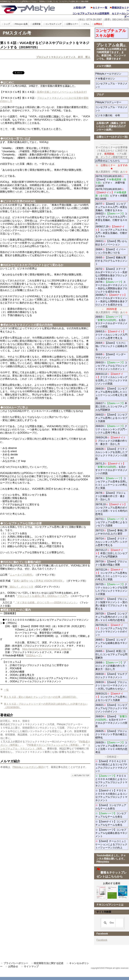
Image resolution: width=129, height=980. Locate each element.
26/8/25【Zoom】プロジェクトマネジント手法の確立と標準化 (111, 734)
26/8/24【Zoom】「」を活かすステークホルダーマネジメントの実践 (111, 721)
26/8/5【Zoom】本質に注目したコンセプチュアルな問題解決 (111, 654)
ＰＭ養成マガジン (112, 79)
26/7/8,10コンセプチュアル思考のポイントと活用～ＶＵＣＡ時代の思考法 (111, 509)
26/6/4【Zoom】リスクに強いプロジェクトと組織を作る (111, 346)
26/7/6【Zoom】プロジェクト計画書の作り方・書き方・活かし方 (110, 496)
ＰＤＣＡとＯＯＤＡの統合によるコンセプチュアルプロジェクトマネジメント (111, 781)
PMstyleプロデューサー (112, 102)
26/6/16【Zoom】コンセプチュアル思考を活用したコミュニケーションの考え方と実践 (111, 393)
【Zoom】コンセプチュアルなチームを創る (111, 807)
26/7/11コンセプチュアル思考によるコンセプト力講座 (111, 522)
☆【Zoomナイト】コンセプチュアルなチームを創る (111, 823)
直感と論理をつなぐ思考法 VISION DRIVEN (38, 581)
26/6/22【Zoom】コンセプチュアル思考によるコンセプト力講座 (111, 418)
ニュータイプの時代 (21, 575)
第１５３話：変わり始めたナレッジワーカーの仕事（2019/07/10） (41, 697)
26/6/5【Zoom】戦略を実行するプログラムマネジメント (111, 261)
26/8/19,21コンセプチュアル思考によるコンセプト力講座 (111, 697)
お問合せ (13, 966)
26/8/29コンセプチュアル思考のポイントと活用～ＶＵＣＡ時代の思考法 (111, 747)
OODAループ (33, 655)
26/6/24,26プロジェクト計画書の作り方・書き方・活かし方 (111, 441)
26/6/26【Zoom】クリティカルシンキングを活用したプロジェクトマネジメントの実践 (111, 454)
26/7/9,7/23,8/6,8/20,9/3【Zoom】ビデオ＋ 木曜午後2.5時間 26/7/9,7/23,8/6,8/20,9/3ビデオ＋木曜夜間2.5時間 (111, 188)
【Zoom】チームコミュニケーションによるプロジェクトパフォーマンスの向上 (111, 844)
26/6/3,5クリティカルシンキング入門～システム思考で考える (111, 335)
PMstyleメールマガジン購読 (28, 767)
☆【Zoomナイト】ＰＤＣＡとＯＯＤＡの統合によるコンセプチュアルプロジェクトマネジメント (111, 795)
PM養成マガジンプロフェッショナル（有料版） (54, 745)
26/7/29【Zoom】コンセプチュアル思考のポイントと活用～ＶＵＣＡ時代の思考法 (111, 617)
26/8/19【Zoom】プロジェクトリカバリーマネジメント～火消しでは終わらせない (112, 685)
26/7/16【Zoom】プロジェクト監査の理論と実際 (111, 563)
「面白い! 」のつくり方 (20, 587)
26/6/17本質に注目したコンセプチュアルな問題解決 (111, 406)
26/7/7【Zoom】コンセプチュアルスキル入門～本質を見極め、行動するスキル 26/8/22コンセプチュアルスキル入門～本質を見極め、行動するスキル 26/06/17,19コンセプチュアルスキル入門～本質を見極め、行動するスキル (111, 220)
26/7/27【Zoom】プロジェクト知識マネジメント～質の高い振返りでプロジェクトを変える (111, 604)
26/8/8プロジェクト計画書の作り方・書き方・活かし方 (111, 666)
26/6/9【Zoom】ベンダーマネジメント (111, 356)
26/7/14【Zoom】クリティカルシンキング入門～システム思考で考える (111, 542)
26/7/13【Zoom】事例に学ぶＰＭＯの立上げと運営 (111, 532)
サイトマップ (31, 966)
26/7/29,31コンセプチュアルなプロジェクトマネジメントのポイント (111, 630)
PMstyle (29, 9)
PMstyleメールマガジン (112, 74)
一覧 (6, 690)
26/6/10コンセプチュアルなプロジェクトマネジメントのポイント (111, 366)
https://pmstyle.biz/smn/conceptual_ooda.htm (47, 649)
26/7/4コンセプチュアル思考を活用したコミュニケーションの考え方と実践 (111, 483)
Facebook (102, 940)
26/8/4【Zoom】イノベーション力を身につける (110, 251)
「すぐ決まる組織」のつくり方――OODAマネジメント (45, 603)
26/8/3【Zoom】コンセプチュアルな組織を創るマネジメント (111, 643)
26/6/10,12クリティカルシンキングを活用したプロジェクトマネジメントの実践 (111, 379)
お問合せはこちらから (108, 161)
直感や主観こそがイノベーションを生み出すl (62, 92)
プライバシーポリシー (16, 963)
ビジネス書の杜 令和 (112, 115)
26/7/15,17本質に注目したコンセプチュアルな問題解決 (111, 553)
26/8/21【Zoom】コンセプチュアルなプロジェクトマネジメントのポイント (111, 708)
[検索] (112, 923)
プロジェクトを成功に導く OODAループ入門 (42, 596)
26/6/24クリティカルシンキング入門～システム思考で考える (111, 429)
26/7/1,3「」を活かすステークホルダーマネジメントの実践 (111, 468)
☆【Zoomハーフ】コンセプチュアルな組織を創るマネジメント (111, 833)
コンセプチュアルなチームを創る (111, 815)
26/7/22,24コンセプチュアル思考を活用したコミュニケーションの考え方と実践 (111, 575)
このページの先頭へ (81, 775)
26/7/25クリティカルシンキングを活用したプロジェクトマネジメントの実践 (111, 589)
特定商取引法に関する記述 (49, 963)
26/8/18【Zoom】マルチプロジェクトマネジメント (111, 676)
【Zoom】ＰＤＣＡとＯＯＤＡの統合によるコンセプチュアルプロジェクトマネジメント (111, 766)
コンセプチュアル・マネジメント (111, 85)
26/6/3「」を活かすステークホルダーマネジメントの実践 (111, 322)
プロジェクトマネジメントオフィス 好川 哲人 (63, 57)
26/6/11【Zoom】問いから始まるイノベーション (111, 243)
